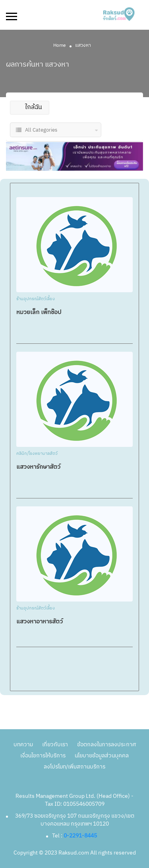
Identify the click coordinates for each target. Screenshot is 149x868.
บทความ (23, 744)
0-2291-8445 (80, 836)
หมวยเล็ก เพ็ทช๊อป (39, 312)
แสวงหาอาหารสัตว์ (40, 622)
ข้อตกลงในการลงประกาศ (106, 744)
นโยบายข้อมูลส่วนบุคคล (102, 756)
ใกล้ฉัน (29, 107)
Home (60, 45)
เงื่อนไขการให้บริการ (43, 756)
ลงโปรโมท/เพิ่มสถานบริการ (74, 767)
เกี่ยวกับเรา (55, 744)
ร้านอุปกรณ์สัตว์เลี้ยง (36, 299)
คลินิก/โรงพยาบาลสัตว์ (37, 454)
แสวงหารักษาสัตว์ (38, 467)
